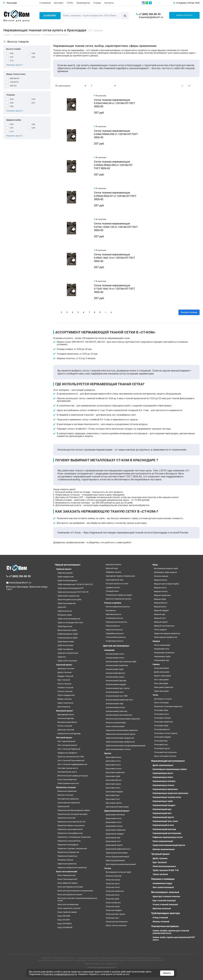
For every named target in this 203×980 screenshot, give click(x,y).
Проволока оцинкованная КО (70, 829)
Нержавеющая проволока (165, 789)
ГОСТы (70, 3)
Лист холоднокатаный (67, 745)
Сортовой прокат (64, 665)
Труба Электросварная (67, 580)
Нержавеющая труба (163, 801)
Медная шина (160, 607)
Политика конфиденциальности (102, 967)
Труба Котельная (65, 611)
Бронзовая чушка (113, 784)
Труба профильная (66, 577)
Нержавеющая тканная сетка (167, 797)
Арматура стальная (66, 668)
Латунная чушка (113, 906)
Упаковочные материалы (165, 926)
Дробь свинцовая (162, 672)
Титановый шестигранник (165, 752)
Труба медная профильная (166, 637)
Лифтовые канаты (114, 572)
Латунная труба (112, 899)
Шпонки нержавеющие (164, 849)
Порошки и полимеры (163, 879)
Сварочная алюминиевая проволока (122, 730)
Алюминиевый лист (115, 692)
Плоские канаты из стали (117, 584)
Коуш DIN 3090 (64, 916)
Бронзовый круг (113, 795)
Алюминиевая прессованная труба (121, 662)
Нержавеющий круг (162, 809)
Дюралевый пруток (114, 845)
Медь (155, 565)
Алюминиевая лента (115, 654)
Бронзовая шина (113, 788)
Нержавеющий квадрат (164, 805)
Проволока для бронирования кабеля (74, 810)
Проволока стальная (66, 787)
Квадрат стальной (65, 676)
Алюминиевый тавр (114, 704)
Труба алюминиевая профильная (120, 742)
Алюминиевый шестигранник (119, 715)
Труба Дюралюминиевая (117, 853)
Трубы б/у (62, 657)
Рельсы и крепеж (113, 603)
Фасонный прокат (65, 711)
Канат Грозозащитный (67, 879)
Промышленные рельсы (116, 622)
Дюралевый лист (113, 841)
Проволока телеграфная (68, 845)
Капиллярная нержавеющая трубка (170, 769)
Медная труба (160, 599)
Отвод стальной (160, 918)
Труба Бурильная (65, 626)
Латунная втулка (113, 880)
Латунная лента (113, 884)
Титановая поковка (162, 718)
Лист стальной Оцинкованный (71, 760)
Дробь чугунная (160, 858)
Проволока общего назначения (71, 825)
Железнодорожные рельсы (118, 607)
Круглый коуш (112, 568)
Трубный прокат (64, 569)
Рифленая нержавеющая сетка (168, 837)
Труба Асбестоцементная (68, 596)
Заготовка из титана (163, 699)
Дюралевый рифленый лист (118, 849)
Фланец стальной (161, 922)
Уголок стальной (65, 726)
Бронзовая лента (113, 761)
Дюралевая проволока (116, 830)
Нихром (156, 641)
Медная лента (160, 588)
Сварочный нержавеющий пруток (169, 845)
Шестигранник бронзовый (117, 807)
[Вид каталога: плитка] (182, 86)
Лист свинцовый (161, 680)
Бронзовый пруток (114, 803)
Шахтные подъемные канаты (119, 599)
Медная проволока (162, 595)
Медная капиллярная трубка (167, 584)
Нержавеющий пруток (163, 817)
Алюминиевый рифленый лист (119, 700)
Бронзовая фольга (114, 780)
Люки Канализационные (164, 866)
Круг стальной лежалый (164, 901)
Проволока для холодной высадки (72, 814)
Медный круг (160, 614)
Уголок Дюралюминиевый (117, 857)
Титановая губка (161, 710)
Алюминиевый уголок (115, 707)
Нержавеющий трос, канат (165, 821)
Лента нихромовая (162, 645)
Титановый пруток (162, 748)
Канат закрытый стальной (69, 908)
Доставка (59, 3)
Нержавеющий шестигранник (167, 833)
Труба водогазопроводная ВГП (71, 588)
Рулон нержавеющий (163, 841)
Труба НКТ (62, 607)
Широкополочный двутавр (69, 734)
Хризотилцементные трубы (69, 600)
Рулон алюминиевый (115, 726)
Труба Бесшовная (65, 573)
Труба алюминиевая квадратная (120, 738)
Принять (167, 973)
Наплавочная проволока (68, 799)
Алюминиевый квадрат (116, 684)
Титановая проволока (163, 722)
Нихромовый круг (162, 660)
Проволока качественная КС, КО (71, 822)
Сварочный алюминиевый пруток (121, 734)
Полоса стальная (65, 691)
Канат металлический (67, 872)
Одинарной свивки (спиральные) (120, 576)
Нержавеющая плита (163, 777)
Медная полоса (161, 591)
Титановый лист (161, 745)
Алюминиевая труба (115, 669)
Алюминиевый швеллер (116, 711)
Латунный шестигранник (117, 922)
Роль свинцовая (161, 683)
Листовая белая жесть (67, 772)
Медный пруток (161, 622)
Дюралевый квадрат (115, 834)
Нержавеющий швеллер (164, 829)
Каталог (50, 16)
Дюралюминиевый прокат (117, 811)
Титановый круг (161, 741)
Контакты (109, 3)
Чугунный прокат (160, 854)
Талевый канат (112, 591)
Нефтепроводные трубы (68, 634)
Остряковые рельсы (114, 618)
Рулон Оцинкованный (67, 780)
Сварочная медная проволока (167, 633)
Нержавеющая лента (163, 773)
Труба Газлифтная (65, 649)
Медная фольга (161, 603)
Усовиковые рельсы (115, 641)
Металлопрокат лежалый (165, 892)
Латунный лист (112, 918)
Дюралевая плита (114, 822)
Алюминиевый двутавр (116, 681)
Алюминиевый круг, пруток (118, 688)
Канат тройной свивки (67, 912)
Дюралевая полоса (114, 826)
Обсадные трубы (65, 615)
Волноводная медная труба (166, 568)
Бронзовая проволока (115, 772)
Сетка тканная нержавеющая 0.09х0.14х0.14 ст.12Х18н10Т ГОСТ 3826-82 (114, 258)
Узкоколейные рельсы (116, 637)
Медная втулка (161, 580)
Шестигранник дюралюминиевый (121, 864)
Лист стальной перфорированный (72, 764)
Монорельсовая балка (67, 722)
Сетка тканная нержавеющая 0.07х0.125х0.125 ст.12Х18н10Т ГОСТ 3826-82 (116, 227)
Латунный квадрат (114, 910)
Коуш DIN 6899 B (65, 924)
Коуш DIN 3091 (64, 920)
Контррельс (111, 610)
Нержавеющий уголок (163, 825)
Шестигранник (64, 707)
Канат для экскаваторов (68, 904)
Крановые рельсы (114, 614)
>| (111, 312)
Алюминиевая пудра (162, 883)
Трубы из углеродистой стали (70, 623)
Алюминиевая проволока (117, 665)
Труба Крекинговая (66, 642)
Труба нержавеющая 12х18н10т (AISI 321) (75, 584)
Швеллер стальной (66, 730)
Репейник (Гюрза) (65, 860)
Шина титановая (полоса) (165, 756)
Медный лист (160, 618)
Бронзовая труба (113, 776)
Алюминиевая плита (115, 658)
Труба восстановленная (68, 653)
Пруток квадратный (66, 695)
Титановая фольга (162, 729)
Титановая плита (161, 714)
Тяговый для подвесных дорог (119, 595)
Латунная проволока (115, 891)
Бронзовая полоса (114, 769)
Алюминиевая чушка (115, 677)
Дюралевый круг (113, 838)
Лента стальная (64, 684)
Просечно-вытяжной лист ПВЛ (71, 757)
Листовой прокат (64, 738)
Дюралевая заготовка (115, 815)
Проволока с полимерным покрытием (74, 837)
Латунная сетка (113, 895)
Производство (83, 3)
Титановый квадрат (163, 737)
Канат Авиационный (66, 875)
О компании (45, 3)
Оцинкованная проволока (69, 803)
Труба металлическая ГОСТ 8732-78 (73, 592)
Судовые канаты (113, 587)
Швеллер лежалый (162, 908)
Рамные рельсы (113, 626)
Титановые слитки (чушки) (166, 733)
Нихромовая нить (162, 649)
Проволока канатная (66, 818)
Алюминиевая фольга (115, 673)
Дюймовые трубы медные (166, 572)
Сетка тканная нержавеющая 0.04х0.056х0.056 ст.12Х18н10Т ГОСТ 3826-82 (116, 134)
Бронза (108, 753)
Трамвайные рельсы (115, 633)
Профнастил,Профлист (67, 753)
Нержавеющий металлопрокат (168, 761)
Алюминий (109, 650)
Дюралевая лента (114, 818)
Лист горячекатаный (66, 741)
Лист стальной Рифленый (69, 749)
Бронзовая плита (113, 765)
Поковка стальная (65, 688)
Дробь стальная (64, 672)
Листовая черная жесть (68, 768)
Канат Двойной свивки (68, 883)
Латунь (108, 868)
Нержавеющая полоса (163, 785)
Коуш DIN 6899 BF (65, 927)
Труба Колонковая (65, 645)
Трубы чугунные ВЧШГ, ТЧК (166, 870)
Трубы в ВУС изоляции (67, 661)
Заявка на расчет (184, 15)
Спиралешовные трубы (68, 638)
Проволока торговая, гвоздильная (72, 848)
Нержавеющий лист (162, 813)
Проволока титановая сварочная (168, 706)
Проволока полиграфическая (70, 833)
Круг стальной (64, 680)
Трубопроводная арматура (166, 913)
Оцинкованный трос (115, 580)
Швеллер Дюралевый (115, 860)
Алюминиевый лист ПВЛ (117, 696)
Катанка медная (161, 576)
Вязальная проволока (67, 791)
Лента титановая (161, 703)
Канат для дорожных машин (70, 894)
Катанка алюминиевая (116, 723)
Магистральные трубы (67, 630)
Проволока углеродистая (68, 852)
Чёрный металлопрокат (68, 565)
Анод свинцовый (161, 668)
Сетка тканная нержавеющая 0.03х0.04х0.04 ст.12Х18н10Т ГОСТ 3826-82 (114, 103)
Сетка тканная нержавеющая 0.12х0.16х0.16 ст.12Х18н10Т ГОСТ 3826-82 (114, 289)
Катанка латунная (114, 876)
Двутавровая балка (66, 714)
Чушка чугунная (160, 874)
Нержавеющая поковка (164, 781)
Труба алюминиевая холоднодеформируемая (126, 746)
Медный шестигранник (164, 626)
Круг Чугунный (160, 862)
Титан (155, 695)
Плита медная (160, 630)
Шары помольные (65, 703)
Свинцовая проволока (164, 687)
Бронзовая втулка (113, 757)
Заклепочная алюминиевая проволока (123, 719)
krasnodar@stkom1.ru (151, 17)
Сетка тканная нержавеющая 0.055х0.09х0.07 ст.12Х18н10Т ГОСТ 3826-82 (115, 196)
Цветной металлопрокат (116, 646)
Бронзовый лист (113, 799)
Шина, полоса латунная (116, 925)
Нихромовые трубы (162, 656)
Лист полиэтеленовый (163, 887)
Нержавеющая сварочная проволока (170, 793)
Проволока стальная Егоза (69, 841)
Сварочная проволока (67, 864)
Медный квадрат (161, 610)
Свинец (156, 664)
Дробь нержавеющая (163, 765)
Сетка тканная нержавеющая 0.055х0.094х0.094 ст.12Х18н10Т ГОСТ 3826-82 (113, 165)
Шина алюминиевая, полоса (118, 749)
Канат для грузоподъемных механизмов (75, 891)
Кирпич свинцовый (162, 676)
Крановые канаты (113, 564)
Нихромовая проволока (164, 653)
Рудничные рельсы (114, 630)
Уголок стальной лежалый (165, 904)
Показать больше (189, 312)
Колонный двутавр (66, 718)
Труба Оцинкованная (67, 603)
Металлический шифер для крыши (73, 776)
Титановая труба (161, 726)
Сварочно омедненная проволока (72, 868)
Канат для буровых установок (70, 887)
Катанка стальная (65, 795)
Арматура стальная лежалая (166, 896)
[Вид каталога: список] (189, 86)
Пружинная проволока (67, 856)
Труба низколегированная (69, 619)
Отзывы (97, 3)
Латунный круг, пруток (115, 914)
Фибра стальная (65, 699)
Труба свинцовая (161, 691)
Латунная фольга (113, 903)
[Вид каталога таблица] (196, 86)
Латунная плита (113, 887)
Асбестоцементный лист (68, 783)
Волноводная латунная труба (118, 872)
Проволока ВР (64, 806)
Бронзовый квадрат (114, 792)
